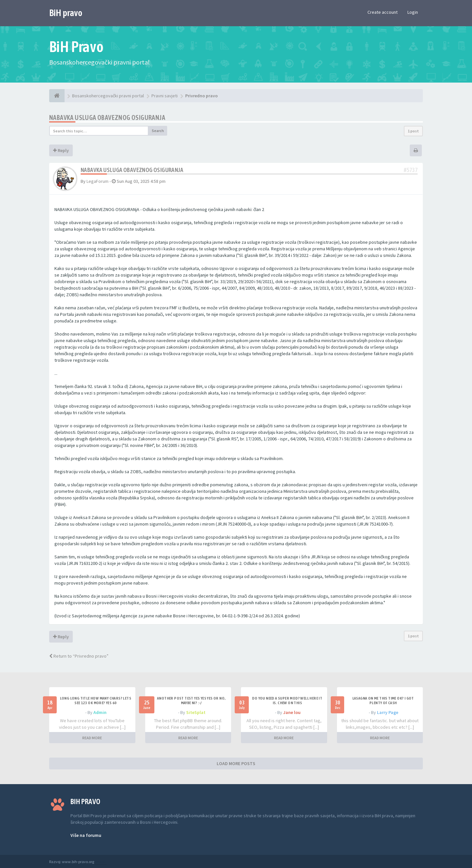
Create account (383, 12)
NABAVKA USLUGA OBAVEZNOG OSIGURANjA (107, 117)
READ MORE (92, 738)
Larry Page (388, 712)
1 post (413, 131)
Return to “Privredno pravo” (79, 656)
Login (413, 12)
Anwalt (101, 862)
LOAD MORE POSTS (236, 763)
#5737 (411, 170)
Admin (100, 712)
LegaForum (98, 181)
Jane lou (292, 712)
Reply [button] (61, 150)
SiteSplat (196, 712)
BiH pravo (66, 13)
